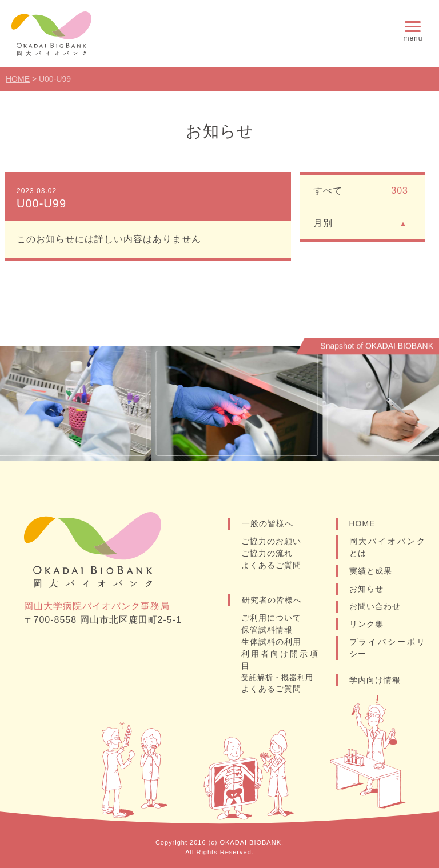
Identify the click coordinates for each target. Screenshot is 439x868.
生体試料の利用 (271, 642)
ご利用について (271, 618)
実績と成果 (371, 571)
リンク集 (366, 624)
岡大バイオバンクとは (388, 547)
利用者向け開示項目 (280, 660)
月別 (361, 223)
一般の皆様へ (268, 523)
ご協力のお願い (271, 541)
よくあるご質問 (271, 565)
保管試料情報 (267, 630)
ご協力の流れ (267, 553)
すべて (361, 191)
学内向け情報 (375, 680)
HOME (362, 523)
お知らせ (366, 589)
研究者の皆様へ (272, 600)
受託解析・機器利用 (277, 677)
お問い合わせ (375, 606)
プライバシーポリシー (388, 648)
